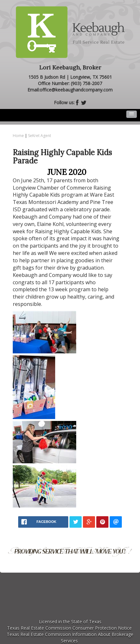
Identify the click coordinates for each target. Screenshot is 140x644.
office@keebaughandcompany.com (76, 90)
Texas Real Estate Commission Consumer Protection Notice (69, 628)
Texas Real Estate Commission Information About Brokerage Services (70, 637)
